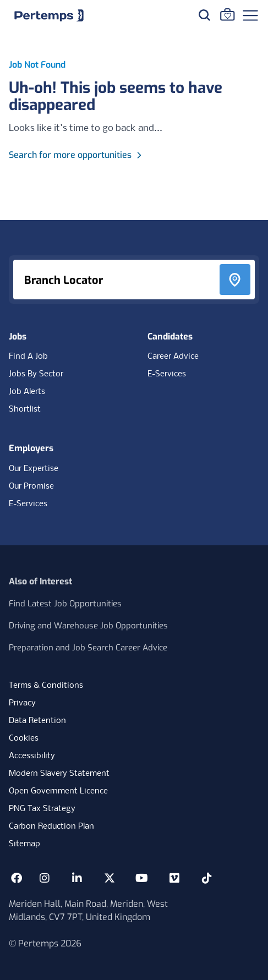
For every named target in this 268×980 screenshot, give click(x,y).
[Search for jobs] (204, 15)
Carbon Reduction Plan (51, 826)
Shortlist (25, 409)
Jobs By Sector (36, 374)
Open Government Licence (58, 791)
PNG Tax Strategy (42, 809)
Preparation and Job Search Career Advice (88, 648)
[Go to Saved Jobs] (227, 14)
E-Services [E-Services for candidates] (167, 374)
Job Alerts (27, 392)
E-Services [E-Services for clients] (28, 504)
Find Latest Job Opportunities (65, 604)
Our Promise (31, 486)
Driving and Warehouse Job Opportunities (88, 626)
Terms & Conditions (46, 686)
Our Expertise (34, 469)
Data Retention (37, 721)
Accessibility (32, 756)
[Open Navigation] (250, 15)
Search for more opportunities (77, 155)
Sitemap (24, 844)
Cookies (24, 738)
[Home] (49, 15)
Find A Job (28, 357)
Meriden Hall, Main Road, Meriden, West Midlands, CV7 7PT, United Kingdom (88, 910)
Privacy (22, 703)
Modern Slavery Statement (59, 774)
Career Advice (173, 357)
